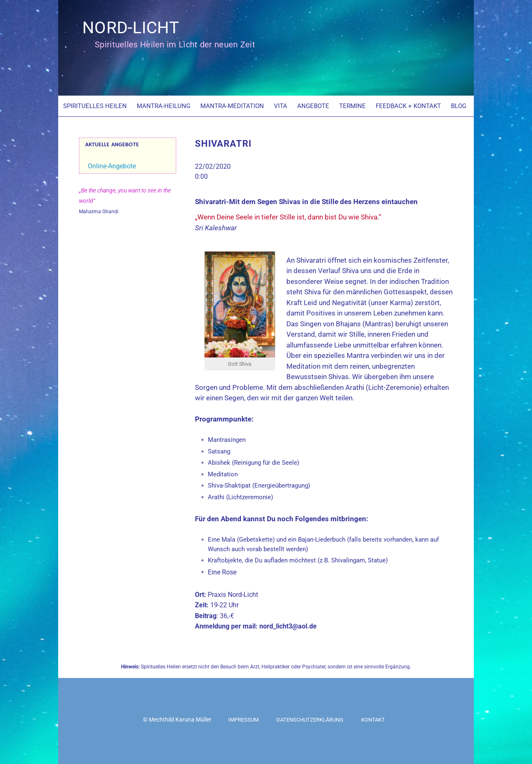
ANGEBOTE (313, 106)
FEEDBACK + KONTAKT (408, 106)
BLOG (459, 106)
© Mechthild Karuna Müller (177, 720)
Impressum (243, 720)
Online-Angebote (112, 166)
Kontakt (373, 720)
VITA (281, 106)
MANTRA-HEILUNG (164, 106)
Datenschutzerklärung (310, 720)
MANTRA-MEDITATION (232, 106)
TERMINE (352, 106)
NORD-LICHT (131, 28)
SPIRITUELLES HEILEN (95, 106)
